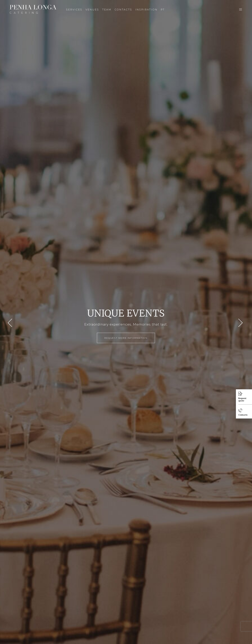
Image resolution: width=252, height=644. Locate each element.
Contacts (243, 412)
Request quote (242, 397)
